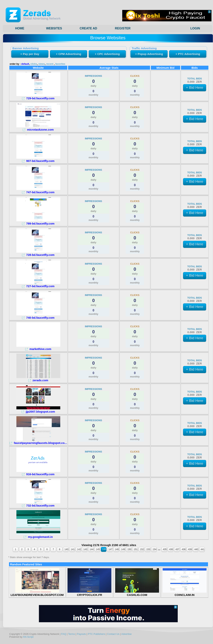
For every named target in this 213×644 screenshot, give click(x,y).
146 (104, 549)
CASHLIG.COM (137, 593)
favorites (60, 64)
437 (177, 549)
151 (136, 549)
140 (66, 549)
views (42, 64)
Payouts (81, 634)
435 (165, 549)
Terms (71, 634)
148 (117, 549)
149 (123, 549)
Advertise (126, 634)
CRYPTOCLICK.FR (89, 593)
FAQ (64, 634)
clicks (34, 64)
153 (148, 549)
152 (142, 549)
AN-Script (28, 637)
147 (110, 549)
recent (50, 64)
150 (129, 549)
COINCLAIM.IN (185, 593)
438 (184, 549)
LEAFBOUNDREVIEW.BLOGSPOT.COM (37, 593)
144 (92, 549)
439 (190, 549)
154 (154, 549)
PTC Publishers (96, 634)
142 (79, 549)
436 (171, 549)
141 (73, 549)
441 (203, 549)
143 (85, 549)
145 (98, 549)
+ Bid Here (195, 88)
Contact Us (113, 634)
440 (196, 549)
